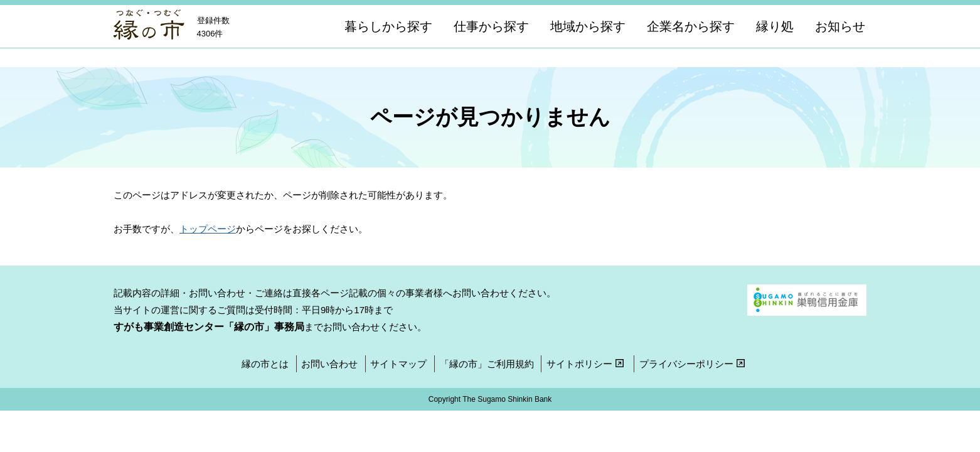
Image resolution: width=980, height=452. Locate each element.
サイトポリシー (587, 364)
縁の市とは (265, 364)
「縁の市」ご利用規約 (487, 364)
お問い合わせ (329, 364)
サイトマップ (398, 364)
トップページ (208, 229)
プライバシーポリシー (694, 364)
